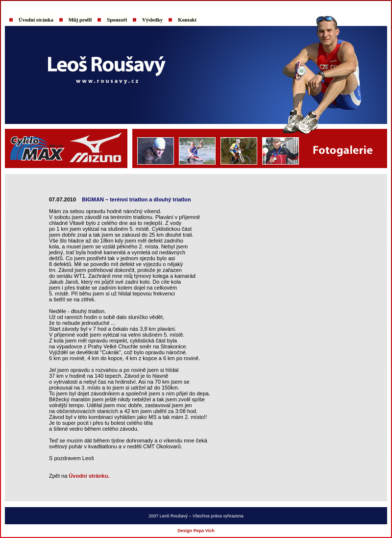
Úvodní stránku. (89, 476)
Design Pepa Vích (196, 531)
